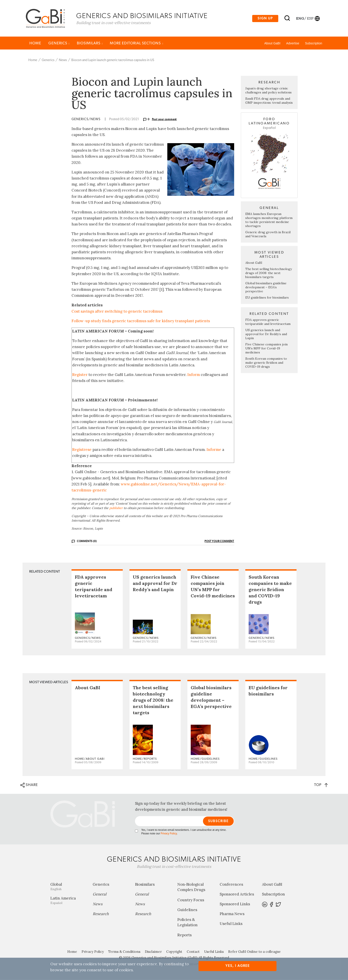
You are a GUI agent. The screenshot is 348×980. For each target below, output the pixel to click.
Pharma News (232, 915)
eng (300, 19)
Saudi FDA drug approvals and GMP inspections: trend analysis (269, 101)
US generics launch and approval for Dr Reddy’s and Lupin (266, 335)
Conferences (231, 885)
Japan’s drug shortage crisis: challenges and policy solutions (268, 91)
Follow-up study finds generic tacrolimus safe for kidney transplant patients (141, 322)
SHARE (29, 786)
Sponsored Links (235, 905)
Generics (59, 44)
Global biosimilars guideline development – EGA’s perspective (266, 288)
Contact (193, 952)
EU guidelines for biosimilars (267, 298)
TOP (321, 785)
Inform (194, 375)
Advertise (293, 44)
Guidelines (187, 910)
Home (35, 44)
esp (310, 19)
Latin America (68, 901)
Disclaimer (153, 952)
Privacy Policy (169, 835)
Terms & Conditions (124, 952)
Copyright (174, 952)
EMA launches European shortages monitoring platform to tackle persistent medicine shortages (269, 221)
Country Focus (191, 901)
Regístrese (82, 450)
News (63, 61)
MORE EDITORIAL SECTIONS (137, 44)
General (100, 895)
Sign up (265, 19)
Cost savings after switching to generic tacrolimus (117, 312)
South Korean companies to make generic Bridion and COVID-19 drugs (266, 363)
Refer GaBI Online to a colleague (254, 952)
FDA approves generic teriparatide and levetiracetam (268, 322)
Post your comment (164, 120)
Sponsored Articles (237, 895)
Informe (214, 450)
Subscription (314, 44)
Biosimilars (90, 44)
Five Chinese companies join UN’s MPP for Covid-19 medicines (266, 349)
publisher (116, 509)
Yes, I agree (238, 966)
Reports (184, 936)
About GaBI (272, 44)
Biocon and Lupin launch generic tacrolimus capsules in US (113, 61)
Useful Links (231, 924)
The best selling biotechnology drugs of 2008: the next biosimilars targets (269, 274)
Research (101, 915)
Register (80, 375)
